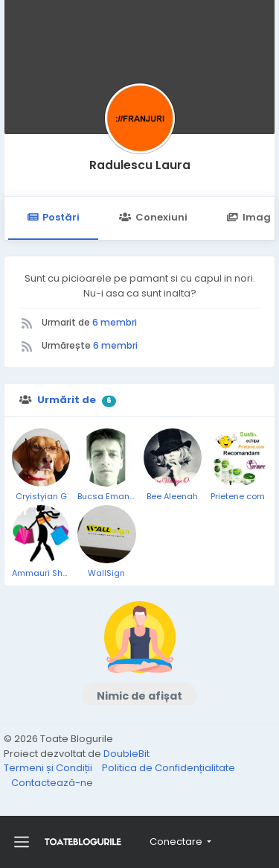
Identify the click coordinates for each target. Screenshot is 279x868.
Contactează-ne (52, 783)
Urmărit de (67, 400)
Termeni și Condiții (49, 768)
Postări (53, 217)
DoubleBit (126, 754)
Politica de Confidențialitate (169, 768)
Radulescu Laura (140, 165)
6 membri (115, 322)
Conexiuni (153, 217)
